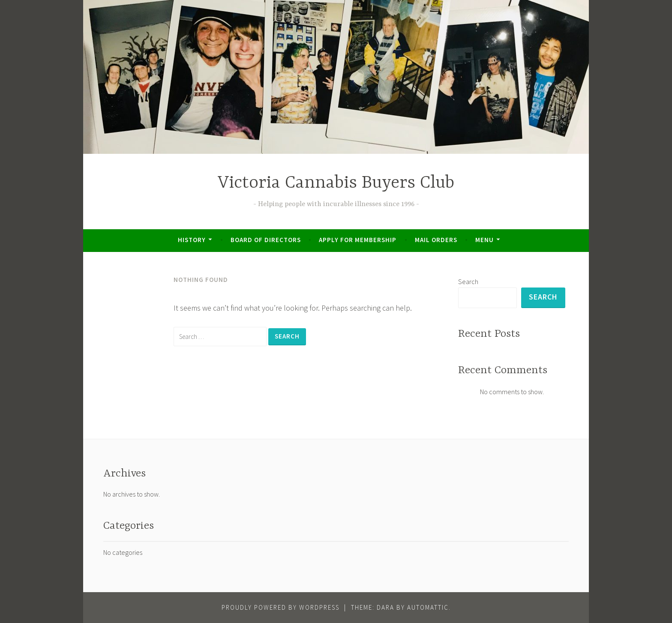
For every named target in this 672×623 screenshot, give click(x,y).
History (192, 240)
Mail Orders (436, 240)
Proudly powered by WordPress (280, 607)
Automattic (428, 607)
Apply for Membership (358, 240)
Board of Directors (266, 240)
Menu (484, 240)
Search (468, 282)
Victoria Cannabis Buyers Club (336, 183)
